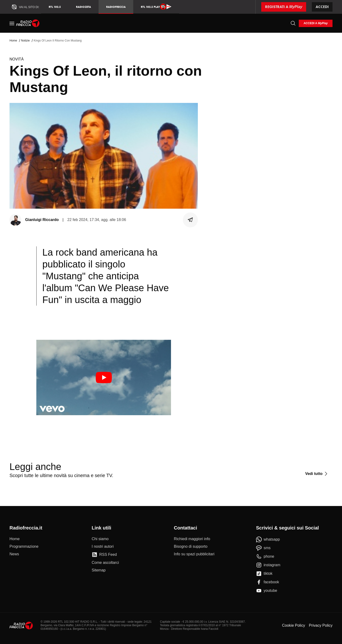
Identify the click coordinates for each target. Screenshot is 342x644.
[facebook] (268, 582)
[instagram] (268, 565)
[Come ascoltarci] (105, 563)
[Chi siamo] (100, 539)
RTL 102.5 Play (156, 7)
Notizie (25, 41)
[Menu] (12, 23)
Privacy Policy (321, 625)
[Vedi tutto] (317, 474)
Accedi (322, 7)
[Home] (28, 23)
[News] (14, 554)
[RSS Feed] (104, 555)
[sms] (263, 548)
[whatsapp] (268, 539)
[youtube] (267, 591)
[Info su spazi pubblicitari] (194, 554)
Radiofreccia (116, 7)
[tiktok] (264, 574)
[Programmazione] (24, 547)
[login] (316, 23)
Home (13, 41)
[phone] (265, 557)
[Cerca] (293, 23)
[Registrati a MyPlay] (284, 7)
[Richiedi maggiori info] (192, 539)
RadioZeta (83, 7)
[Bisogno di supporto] (191, 547)
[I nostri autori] (103, 547)
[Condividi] (190, 220)
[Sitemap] (99, 570)
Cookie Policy (293, 625)
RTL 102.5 (55, 7)
